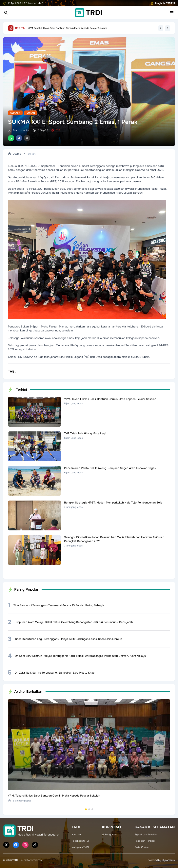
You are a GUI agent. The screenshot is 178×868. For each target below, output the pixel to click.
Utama (15, 154)
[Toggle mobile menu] (172, 13)
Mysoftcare (168, 860)
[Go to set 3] (92, 809)
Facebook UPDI (80, 841)
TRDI (15, 860)
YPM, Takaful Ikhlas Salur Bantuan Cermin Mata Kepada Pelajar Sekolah (67, 28)
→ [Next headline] (168, 28)
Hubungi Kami (110, 835)
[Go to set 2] (89, 809)
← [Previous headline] (161, 28)
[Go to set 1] (86, 809)
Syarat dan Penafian (146, 835)
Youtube (76, 835)
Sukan (31, 113)
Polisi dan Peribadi (145, 841)
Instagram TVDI (80, 847)
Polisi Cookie (142, 847)
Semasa (15, 113)
